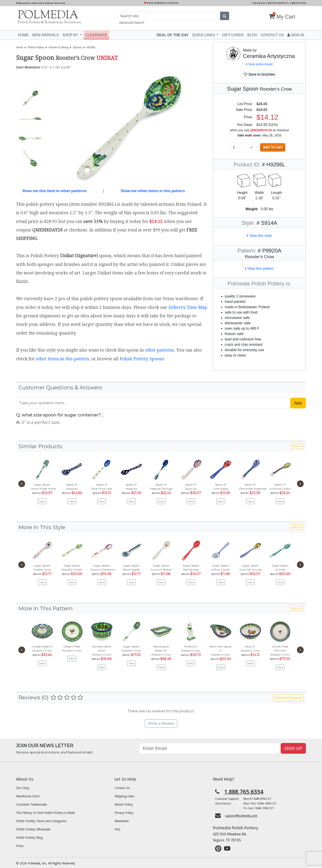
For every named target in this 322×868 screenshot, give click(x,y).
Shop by (71, 35)
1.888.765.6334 (296, 3)
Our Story (23, 788)
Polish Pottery (36, 47)
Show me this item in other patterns (54, 191)
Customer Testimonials (32, 804)
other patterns (160, 350)
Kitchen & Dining (59, 47)
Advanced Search (132, 22)
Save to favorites (259, 74)
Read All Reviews (288, 698)
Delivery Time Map (188, 307)
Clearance (96, 35)
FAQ (117, 829)
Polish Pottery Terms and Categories (41, 821)
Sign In (296, 35)
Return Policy (124, 804)
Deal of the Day (173, 35)
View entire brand (259, 64)
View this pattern (259, 268)
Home (23, 35)
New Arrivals (46, 35)
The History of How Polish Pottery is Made (46, 813)
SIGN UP (293, 748)
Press (20, 846)
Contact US (272, 35)
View (42, 501)
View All (297, 446)
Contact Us (122, 788)
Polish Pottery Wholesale (33, 829)
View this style (259, 236)
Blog (252, 35)
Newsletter (122, 821)
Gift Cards (233, 35)
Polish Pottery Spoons (142, 359)
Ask (298, 403)
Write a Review (161, 723)
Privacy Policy (124, 813)
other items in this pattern (62, 359)
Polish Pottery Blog (29, 838)
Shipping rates (124, 796)
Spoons (77, 47)
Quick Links (204, 35)
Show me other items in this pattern (153, 191)
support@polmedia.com (241, 816)
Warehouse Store (28, 796)
